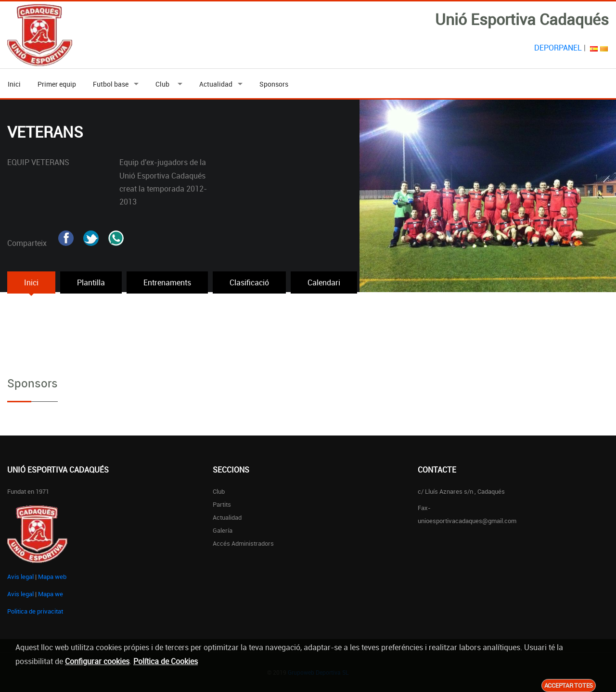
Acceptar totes (569, 685)
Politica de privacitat (35, 611)
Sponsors (274, 84)
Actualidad (216, 84)
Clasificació (249, 282)
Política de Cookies (166, 661)
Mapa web (52, 577)
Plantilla (91, 282)
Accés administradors (243, 543)
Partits (222, 504)
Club (164, 84)
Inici (14, 84)
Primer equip (57, 84)
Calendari (324, 282)
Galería (223, 530)
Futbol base (111, 84)
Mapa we (51, 594)
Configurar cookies (97, 661)
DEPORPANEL (558, 48)
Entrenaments (167, 282)
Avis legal (20, 577)
